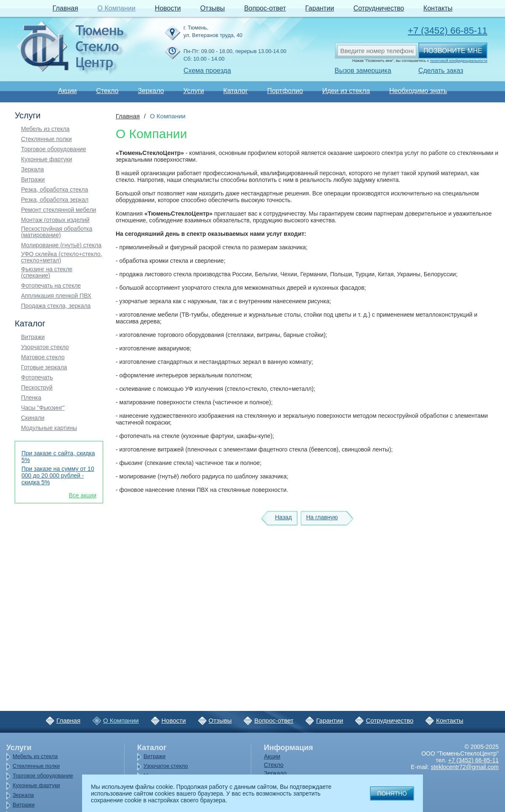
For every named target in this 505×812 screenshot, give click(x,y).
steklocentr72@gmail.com (465, 767)
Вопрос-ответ (265, 8)
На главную (322, 517)
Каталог (236, 91)
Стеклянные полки (47, 139)
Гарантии (320, 8)
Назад (283, 517)
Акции (68, 91)
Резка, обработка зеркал (55, 200)
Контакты (438, 8)
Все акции (82, 495)
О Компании (117, 8)
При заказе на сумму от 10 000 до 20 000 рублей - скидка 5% (58, 475)
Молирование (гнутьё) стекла (61, 245)
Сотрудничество (379, 8)
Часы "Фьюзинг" (43, 408)
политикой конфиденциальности (459, 61)
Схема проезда (207, 71)
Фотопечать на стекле (51, 286)
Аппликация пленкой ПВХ (56, 296)
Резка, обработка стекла (54, 190)
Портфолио (285, 91)
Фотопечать (37, 378)
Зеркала (32, 170)
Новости (168, 8)
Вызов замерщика (363, 71)
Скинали (33, 418)
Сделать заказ (441, 71)
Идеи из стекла (346, 91)
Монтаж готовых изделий (55, 220)
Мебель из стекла (45, 129)
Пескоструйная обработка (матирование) (57, 232)
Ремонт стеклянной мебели (58, 210)
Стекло (107, 91)
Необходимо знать (418, 91)
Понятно (392, 793)
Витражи (33, 180)
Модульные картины (49, 428)
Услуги (193, 91)
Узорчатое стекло (45, 347)
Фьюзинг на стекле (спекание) (47, 272)
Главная (65, 8)
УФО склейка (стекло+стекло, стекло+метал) (62, 257)
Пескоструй (37, 388)
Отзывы (213, 8)
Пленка (31, 398)
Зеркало (151, 91)
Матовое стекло (43, 357)
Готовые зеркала (44, 367)
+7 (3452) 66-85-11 (448, 31)
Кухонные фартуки (47, 159)
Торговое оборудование (53, 149)
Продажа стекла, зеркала (56, 306)
